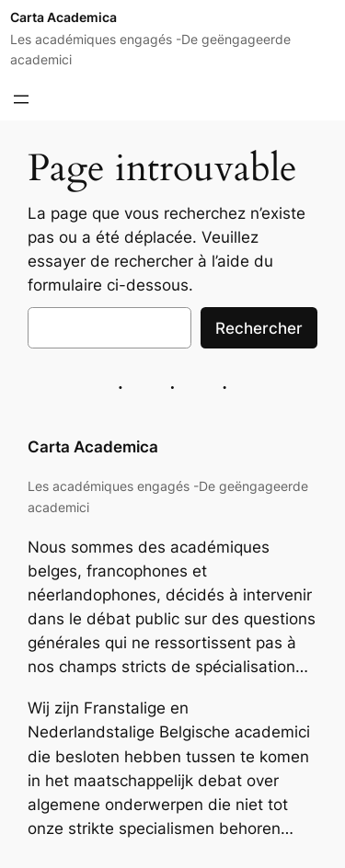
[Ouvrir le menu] (21, 99)
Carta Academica (63, 17)
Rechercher (259, 328)
